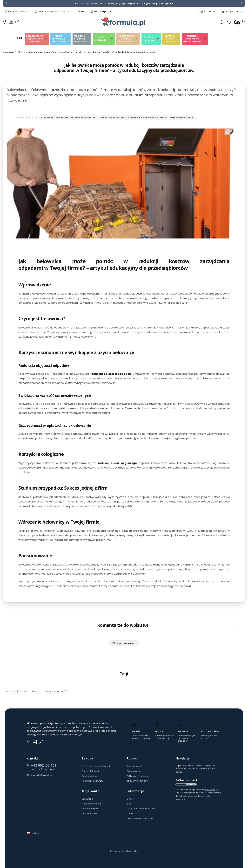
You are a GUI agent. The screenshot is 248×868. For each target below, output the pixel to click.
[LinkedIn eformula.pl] (11, 22)
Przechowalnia (90, 809)
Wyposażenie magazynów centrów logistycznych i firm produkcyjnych (152, 118)
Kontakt (131, 813)
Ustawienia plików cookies (141, 809)
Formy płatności (90, 771)
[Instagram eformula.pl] (35, 743)
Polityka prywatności (137, 776)
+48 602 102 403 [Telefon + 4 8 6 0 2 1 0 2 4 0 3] (44, 766)
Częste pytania (134, 771)
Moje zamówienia (91, 804)
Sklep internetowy (123, 851)
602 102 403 (209, 11)
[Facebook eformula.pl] (5, 22)
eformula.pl (8, 52)
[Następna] (242, 4)
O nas (130, 799)
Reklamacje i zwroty (93, 781)
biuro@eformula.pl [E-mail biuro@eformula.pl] (42, 775)
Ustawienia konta (91, 813)
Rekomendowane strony (140, 818)
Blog (20, 52)
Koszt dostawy (90, 776)
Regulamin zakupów (137, 781)
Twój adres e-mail (186, 780)
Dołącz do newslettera (191, 784)
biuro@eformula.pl (234, 11)
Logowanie (88, 799)
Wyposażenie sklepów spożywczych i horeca (82, 118)
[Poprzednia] (6, 4)
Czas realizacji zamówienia (97, 766)
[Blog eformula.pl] (17, 22)
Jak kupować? (134, 766)
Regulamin (210, 790)
